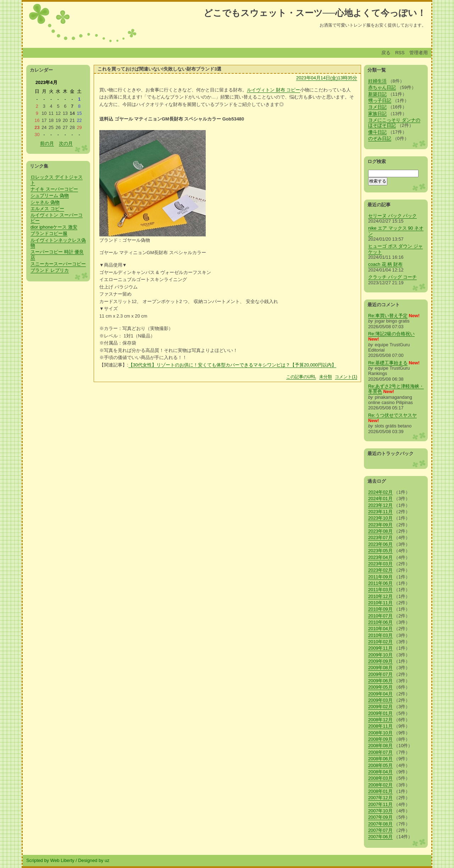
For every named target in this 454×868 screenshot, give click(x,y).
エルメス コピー (47, 209)
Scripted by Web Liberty (50, 860)
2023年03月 (380, 564)
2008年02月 (380, 785)
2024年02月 (380, 492)
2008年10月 (380, 733)
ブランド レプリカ (50, 270)
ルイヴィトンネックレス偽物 (58, 243)
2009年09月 (380, 661)
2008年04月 (380, 772)
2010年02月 (380, 642)
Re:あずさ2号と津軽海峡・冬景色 (396, 389)
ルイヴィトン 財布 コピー (273, 90)
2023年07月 (380, 537)
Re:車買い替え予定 (388, 316)
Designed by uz (94, 860)
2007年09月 (380, 817)
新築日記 (377, 94)
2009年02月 (380, 707)
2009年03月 (380, 700)
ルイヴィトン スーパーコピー (57, 218)
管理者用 (419, 53)
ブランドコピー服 (49, 233)
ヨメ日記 (377, 107)
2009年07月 (380, 674)
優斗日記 (377, 132)
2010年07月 (380, 616)
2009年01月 (380, 713)
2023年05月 (380, 551)
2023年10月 (380, 518)
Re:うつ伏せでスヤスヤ (392, 415)
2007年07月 (380, 830)
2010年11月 (380, 603)
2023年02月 (380, 570)
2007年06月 (380, 837)
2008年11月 (380, 726)
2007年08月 (380, 824)
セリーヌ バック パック (392, 216)
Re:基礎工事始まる (388, 363)
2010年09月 (380, 609)
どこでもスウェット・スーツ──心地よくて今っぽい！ (315, 13)
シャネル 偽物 (45, 202)
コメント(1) (346, 377)
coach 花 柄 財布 (385, 264)
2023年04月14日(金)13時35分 (327, 78)
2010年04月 (380, 629)
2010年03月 (380, 635)
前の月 (47, 143)
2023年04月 (380, 557)
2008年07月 (380, 752)
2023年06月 (380, 544)
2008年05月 (380, 765)
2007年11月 (380, 804)
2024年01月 (380, 499)
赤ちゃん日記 (382, 87)
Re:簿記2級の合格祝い (391, 334)
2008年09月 (380, 739)
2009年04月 (380, 694)
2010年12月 (380, 596)
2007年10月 (380, 811)
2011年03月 (380, 590)
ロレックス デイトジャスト (57, 180)
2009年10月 (380, 655)
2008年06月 (380, 759)
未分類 (326, 377)
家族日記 (377, 114)
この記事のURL (301, 377)
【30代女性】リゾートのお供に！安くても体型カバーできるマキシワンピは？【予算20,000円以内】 (232, 365)
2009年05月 (380, 687)
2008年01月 (380, 791)
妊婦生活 (377, 81)
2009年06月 (380, 681)
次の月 (66, 143)
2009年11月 (380, 648)
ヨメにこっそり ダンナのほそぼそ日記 (394, 123)
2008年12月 (380, 720)
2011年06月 (380, 583)
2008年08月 (380, 746)
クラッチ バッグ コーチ (392, 277)
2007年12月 (380, 798)
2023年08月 (380, 531)
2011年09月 (380, 577)
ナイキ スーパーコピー (54, 189)
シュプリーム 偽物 (50, 195)
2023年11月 (380, 512)
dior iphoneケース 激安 (54, 227)
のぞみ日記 (380, 138)
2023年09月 (380, 525)
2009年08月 (380, 668)
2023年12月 (380, 505)
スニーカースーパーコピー (58, 264)
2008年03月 (380, 778)
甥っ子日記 (380, 100)
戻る (386, 53)
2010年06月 (380, 622)
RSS (400, 53)
